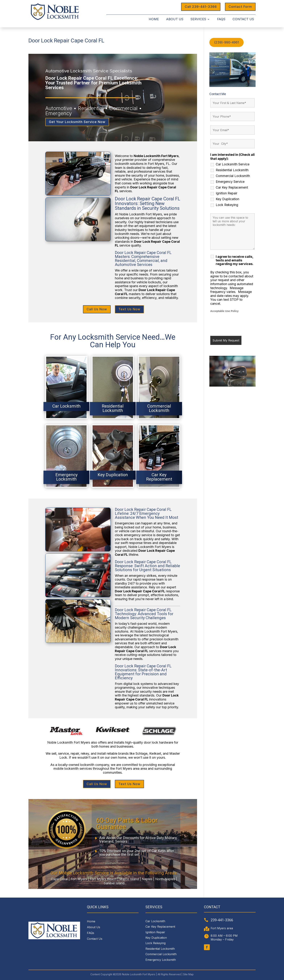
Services (198, 19)
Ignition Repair (226, 193)
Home (154, 19)
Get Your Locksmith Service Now (77, 122)
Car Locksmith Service (233, 164)
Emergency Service (230, 182)
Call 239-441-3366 (201, 7)
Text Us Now (129, 309)
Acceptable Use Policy (224, 311)
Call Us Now (97, 309)
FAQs (221, 19)
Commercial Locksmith (233, 176)
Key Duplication (227, 199)
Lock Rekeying (227, 205)
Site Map (188, 974)
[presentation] (238, 324)
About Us (175, 19)
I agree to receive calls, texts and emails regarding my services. (235, 260)
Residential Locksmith (232, 170)
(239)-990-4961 (226, 42)
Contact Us (243, 19)
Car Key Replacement (232, 187)
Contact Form (240, 7)
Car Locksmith (155, 921)
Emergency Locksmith (161, 960)
